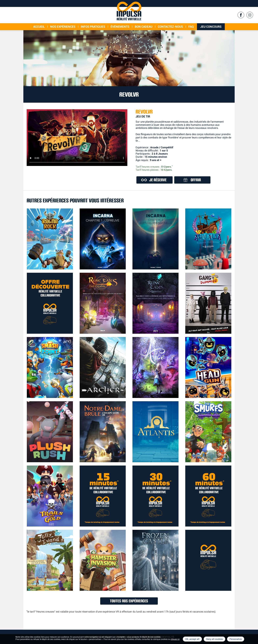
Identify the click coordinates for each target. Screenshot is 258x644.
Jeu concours (211, 27)
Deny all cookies (214, 639)
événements (120, 27)
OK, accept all (192, 639)
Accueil (39, 27)
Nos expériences (63, 27)
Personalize (236, 639)
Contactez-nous (170, 27)
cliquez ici (175, 639)
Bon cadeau (144, 27)
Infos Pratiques (93, 27)
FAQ (191, 27)
